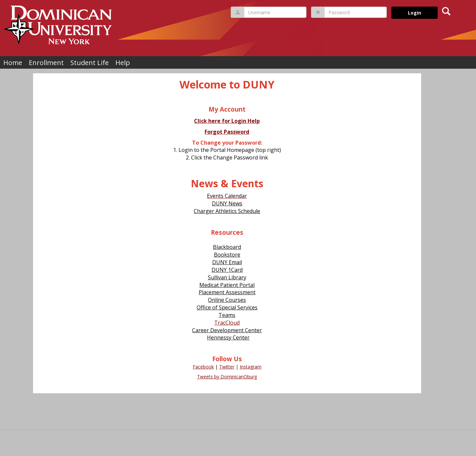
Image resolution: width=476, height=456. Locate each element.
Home (13, 63)
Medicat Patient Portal (227, 285)
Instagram (251, 367)
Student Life (90, 63)
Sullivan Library (227, 277)
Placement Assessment (227, 292)
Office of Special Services (227, 307)
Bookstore (227, 255)
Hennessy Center (228, 337)
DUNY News (227, 203)
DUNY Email (227, 262)
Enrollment (46, 63)
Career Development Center (227, 330)
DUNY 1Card (227, 270)
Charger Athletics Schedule (227, 211)
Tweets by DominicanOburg (227, 377)
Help (123, 63)
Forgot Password (227, 132)
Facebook (203, 367)
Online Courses (227, 300)
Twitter (227, 367)
